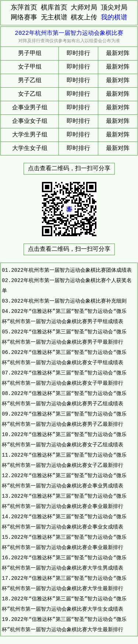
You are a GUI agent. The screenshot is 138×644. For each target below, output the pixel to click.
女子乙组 (30, 94)
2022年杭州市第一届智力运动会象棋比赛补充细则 (69, 301)
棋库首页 (54, 8)
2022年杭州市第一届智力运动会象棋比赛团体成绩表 (71, 270)
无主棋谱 (54, 18)
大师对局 (84, 8)
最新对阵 (118, 54)
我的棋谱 (114, 18)
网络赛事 (24, 18)
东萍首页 (24, 8)
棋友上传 (84, 18)
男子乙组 (30, 81)
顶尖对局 (114, 8)
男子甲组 (30, 54)
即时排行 (78, 54)
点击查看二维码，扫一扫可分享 (69, 169)
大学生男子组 (30, 135)
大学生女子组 (30, 149)
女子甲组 (30, 67)
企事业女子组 (30, 121)
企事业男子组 (30, 108)
